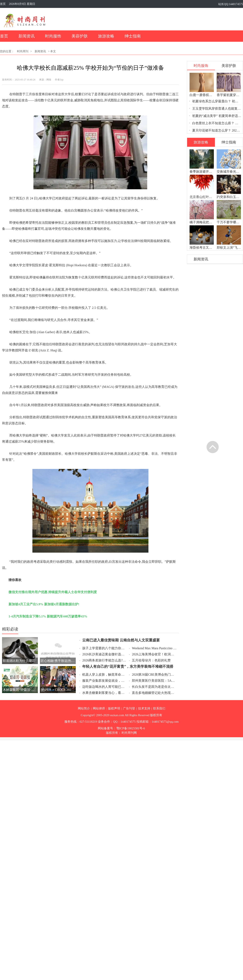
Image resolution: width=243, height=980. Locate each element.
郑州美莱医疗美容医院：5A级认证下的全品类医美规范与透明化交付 (154, 681)
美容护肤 (80, 36)
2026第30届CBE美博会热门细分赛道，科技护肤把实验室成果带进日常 (154, 675)
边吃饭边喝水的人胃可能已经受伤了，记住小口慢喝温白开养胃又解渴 (105, 687)
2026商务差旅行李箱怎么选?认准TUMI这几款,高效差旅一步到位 (105, 660)
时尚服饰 (53, 36)
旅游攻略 (106, 36)
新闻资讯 (27, 36)
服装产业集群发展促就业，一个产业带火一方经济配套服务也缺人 (105, 681)
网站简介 (84, 708)
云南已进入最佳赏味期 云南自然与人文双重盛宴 (121, 640)
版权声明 (114, 708)
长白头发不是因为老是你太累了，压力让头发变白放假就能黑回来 (154, 687)
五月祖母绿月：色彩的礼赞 (151, 660)
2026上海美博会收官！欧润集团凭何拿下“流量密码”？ (154, 654)
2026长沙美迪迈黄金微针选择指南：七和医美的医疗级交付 (105, 654)
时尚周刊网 (129, 733)
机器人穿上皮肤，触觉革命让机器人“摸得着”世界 (105, 675)
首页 (3, 4)
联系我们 (159, 708)
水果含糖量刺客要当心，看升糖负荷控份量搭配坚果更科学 (105, 693)
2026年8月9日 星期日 (22, 4)
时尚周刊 (23, 51)
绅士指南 (133, 36)
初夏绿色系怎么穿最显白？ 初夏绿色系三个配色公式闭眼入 (217, 101)
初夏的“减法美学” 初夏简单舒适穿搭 (217, 116)
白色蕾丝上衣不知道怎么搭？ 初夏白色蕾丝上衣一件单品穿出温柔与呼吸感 (217, 123)
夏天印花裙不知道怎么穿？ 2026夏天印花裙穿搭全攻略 (217, 130)
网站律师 (99, 708)
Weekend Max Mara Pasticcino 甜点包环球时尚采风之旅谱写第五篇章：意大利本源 (154, 648)
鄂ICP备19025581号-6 (131, 728)
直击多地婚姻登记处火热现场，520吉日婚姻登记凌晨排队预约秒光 (154, 693)
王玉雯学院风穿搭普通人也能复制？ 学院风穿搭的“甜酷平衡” (217, 109)
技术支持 (144, 708)
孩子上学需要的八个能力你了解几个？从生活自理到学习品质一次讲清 (105, 648)
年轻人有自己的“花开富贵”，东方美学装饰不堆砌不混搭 (128, 667)
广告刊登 (129, 708)
